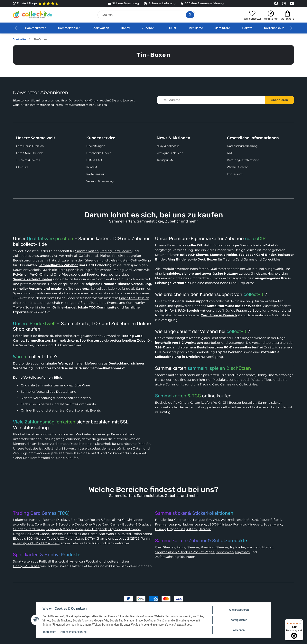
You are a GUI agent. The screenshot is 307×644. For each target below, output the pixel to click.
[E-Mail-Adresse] (211, 100)
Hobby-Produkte (26, 566)
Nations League (194, 524)
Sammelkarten (36, 28)
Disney (160, 529)
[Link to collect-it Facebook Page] (276, 4)
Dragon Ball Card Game (31, 534)
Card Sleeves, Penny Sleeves (177, 547)
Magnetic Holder (260, 547)
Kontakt (92, 167)
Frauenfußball (270, 520)
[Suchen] (146, 15)
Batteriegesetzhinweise (243, 160)
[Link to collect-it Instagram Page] (284, 4)
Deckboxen (225, 552)
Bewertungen (96, 146)
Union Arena (142, 534)
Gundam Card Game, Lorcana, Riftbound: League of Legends (60, 529)
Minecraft (255, 524)
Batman (205, 529)
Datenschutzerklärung (84, 100)
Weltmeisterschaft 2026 (239, 520)
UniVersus (58, 534)
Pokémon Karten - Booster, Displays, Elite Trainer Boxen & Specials (65, 520)
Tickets (247, 28)
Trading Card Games (116, 251)
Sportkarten (100, 28)
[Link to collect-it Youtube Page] (292, 4)
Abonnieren (279, 100)
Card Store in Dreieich (219, 315)
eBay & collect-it (168, 146)
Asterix (192, 529)
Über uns (22, 167)
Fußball (45, 561)
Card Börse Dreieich (30, 146)
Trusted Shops (36, 4)
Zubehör (148, 28)
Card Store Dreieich (30, 153)
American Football (84, 561)
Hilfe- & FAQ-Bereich (182, 311)
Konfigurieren (239, 620)
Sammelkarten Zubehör (58, 265)
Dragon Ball (176, 529)
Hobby (125, 28)
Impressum (235, 174)
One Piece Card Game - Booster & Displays (118, 524)
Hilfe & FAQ (94, 160)
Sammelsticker (69, 28)
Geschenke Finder (99, 153)
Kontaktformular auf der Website (234, 306)
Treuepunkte (165, 160)
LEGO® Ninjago (220, 524)
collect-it (253, 294)
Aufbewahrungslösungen (175, 557)
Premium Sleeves (214, 547)
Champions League (190, 520)
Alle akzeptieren (239, 610)
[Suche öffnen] (190, 15)
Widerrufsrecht (237, 167)
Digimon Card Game (124, 529)
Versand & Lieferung (100, 181)
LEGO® (171, 28)
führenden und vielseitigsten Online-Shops (118, 260)
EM (209, 520)
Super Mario (273, 524)
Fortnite (240, 524)
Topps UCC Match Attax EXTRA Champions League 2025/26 (93, 539)
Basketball (60, 561)
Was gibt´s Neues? (170, 153)
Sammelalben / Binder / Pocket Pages (185, 552)
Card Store (222, 28)
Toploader (237, 547)
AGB (230, 153)
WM (216, 520)
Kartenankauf (274, 28)
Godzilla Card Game (82, 534)
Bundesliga (164, 520)
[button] (252, 15)
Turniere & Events (28, 160)
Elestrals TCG (23, 539)
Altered (40, 539)
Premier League (168, 524)
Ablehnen (239, 630)
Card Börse (195, 28)
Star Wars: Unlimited (115, 534)
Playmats (242, 552)
